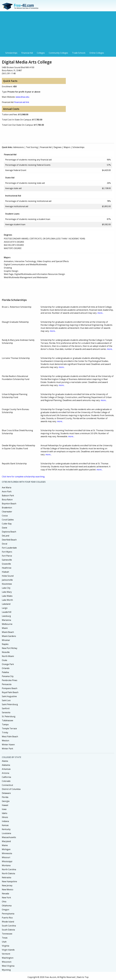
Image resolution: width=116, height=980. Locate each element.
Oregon (5, 910)
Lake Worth (7, 600)
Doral (4, 544)
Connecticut (7, 785)
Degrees (58, 147)
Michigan (6, 849)
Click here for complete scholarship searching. (23, 477)
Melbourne (7, 624)
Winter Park (7, 749)
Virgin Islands (8, 950)
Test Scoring (32, 147)
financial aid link (22, 102)
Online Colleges (97, 53)
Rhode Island (8, 922)
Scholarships (11, 53)
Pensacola (7, 684)
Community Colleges (58, 53)
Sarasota (6, 712)
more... (100, 313)
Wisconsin (7, 962)
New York (6, 898)
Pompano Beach (10, 688)
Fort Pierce (7, 556)
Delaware (6, 793)
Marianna (6, 620)
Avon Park (7, 492)
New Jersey (7, 885)
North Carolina (9, 869)
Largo (5, 608)
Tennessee (7, 934)
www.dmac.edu (22, 97)
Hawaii (5, 805)
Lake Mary (7, 592)
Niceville (6, 652)
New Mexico (8, 890)
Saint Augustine (9, 696)
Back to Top (83, 977)
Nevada (5, 894)
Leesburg (6, 616)
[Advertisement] (58, 32)
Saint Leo (6, 700)
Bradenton (7, 508)
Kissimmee (7, 584)
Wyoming (6, 970)
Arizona (5, 773)
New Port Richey (10, 648)
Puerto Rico (7, 918)
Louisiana (6, 833)
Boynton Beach (9, 504)
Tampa (5, 724)
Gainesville (7, 560)
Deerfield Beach (9, 540)
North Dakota (8, 873)
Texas (5, 938)
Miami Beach (8, 632)
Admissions (19, 147)
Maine (5, 845)
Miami (5, 628)
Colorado (6, 781)
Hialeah (5, 572)
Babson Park (8, 496)
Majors (67, 147)
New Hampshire (9, 881)
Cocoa (5, 516)
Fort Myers (7, 552)
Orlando (6, 668)
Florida (5, 797)
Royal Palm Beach (10, 692)
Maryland (6, 841)
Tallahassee (7, 720)
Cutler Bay (7, 524)
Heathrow (7, 568)
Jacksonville (7, 580)
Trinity (5, 732)
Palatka (5, 672)
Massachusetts (9, 837)
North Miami (8, 656)
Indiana (5, 821)
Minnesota (7, 853)
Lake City (6, 588)
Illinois (5, 817)
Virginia (5, 946)
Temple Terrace (9, 728)
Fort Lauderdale (9, 548)
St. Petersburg (9, 716)
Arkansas (6, 769)
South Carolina (9, 926)
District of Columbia (11, 789)
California (6, 777)
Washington (8, 958)
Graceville (6, 564)
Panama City (8, 676)
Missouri (6, 857)
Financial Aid (27, 53)
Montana (6, 865)
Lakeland (6, 604)
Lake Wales (7, 596)
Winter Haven (8, 745)
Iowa (4, 809)
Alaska (5, 761)
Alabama (6, 765)
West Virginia (8, 966)
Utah (4, 942)
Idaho (5, 813)
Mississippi (7, 861)
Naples (5, 644)
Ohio (4, 902)
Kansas (5, 825)
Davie (4, 528)
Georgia (6, 801)
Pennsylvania (8, 914)
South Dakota (8, 930)
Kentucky (6, 829)
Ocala (4, 660)
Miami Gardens (9, 636)
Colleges (41, 53)
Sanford (6, 708)
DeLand (5, 536)
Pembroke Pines (10, 680)
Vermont (6, 954)
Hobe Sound (8, 576)
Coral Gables (8, 520)
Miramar (6, 640)
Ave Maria (7, 487)
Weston (5, 741)
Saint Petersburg (10, 704)
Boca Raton (7, 500)
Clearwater (7, 512)
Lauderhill (7, 612)
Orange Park (8, 664)
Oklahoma (7, 906)
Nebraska (6, 877)
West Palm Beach (10, 737)
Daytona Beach (9, 532)
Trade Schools (79, 53)
